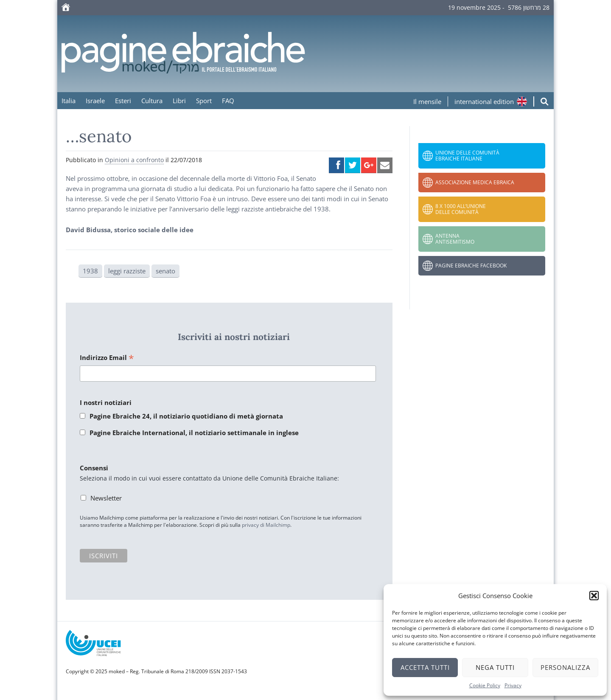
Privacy (513, 685)
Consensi (94, 468)
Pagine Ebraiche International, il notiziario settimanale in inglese (194, 433)
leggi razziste (127, 271)
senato (165, 271)
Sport (204, 101)
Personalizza (565, 667)
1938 (90, 271)
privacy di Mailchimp (266, 525)
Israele (95, 101)
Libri (179, 101)
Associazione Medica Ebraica (475, 182)
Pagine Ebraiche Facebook (471, 266)
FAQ (228, 101)
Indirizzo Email (107, 358)
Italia (69, 101)
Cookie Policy (485, 685)
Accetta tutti (425, 667)
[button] (594, 596)
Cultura (152, 101)
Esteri (123, 101)
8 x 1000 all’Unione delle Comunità (461, 209)
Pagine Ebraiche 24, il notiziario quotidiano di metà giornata (186, 416)
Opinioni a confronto (134, 160)
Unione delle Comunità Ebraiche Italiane (467, 156)
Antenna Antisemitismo (455, 239)
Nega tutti (495, 667)
